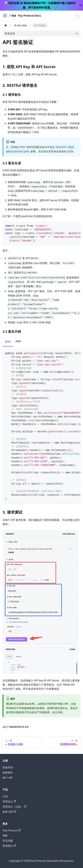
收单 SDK (9, 812)
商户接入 (13, 74)
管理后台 (9, 801)
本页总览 (10, 33)
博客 (5, 836)
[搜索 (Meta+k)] (77, 16)
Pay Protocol (12, 830)
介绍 (5, 796)
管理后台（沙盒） (14, 807)
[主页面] (6, 25)
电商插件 (8, 773)
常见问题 (8, 841)
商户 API (8, 778)
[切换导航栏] (5, 16)
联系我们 (9, 846)
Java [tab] (8, 341)
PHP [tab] (18, 341)
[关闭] (81, 5)
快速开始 (8, 767)
